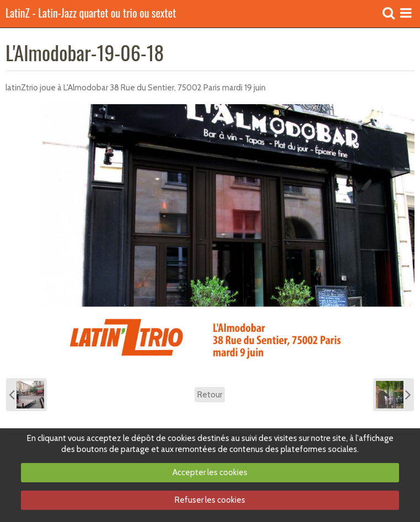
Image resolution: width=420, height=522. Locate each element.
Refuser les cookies (210, 500)
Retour (210, 395)
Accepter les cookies (210, 472)
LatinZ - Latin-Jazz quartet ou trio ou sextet (91, 14)
